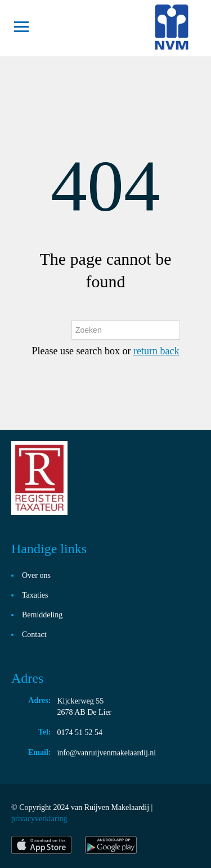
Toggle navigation (21, 27)
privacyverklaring (39, 819)
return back (156, 351)
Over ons (36, 575)
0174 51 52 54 (80, 733)
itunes (41, 845)
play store (112, 845)
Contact (34, 635)
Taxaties (35, 595)
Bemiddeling (42, 615)
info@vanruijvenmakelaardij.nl (106, 753)
